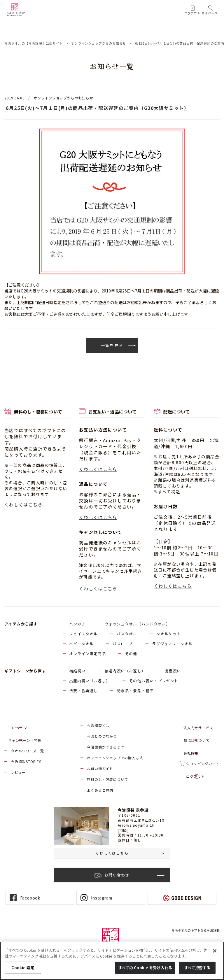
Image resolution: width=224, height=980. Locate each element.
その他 (131, 654)
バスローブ (123, 644)
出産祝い (173, 671)
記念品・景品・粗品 (135, 691)
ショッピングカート (203, 758)
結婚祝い (77, 671)
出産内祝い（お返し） (90, 681)
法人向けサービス (201, 726)
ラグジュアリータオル (172, 644)
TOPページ (20, 726)
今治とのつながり (102, 736)
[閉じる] (215, 951)
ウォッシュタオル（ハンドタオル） (137, 624)
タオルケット (169, 634)
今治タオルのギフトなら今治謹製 (196, 930)
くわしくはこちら (23, 505)
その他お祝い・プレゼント (153, 681)
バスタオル (127, 634)
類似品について (199, 736)
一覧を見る (112, 345)
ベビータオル (81, 644)
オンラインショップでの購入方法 (115, 758)
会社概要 (194, 747)
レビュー (18, 769)
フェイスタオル (83, 634)
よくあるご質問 (100, 790)
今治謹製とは (98, 726)
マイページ (210, 13)
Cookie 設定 (23, 968)
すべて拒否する (197, 968)
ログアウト (192, 13)
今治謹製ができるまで (106, 747)
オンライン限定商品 (87, 654)
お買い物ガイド (100, 769)
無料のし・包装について (107, 780)
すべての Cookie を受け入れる (145, 968)
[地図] (123, 830)
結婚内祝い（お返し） (125, 671)
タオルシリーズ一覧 (27, 747)
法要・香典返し (83, 691)
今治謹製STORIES (26, 758)
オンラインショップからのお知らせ (98, 43)
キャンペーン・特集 (27, 736)
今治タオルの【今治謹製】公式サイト (34, 43)
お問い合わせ (117, 875)
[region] (112, 961)
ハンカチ (77, 624)
